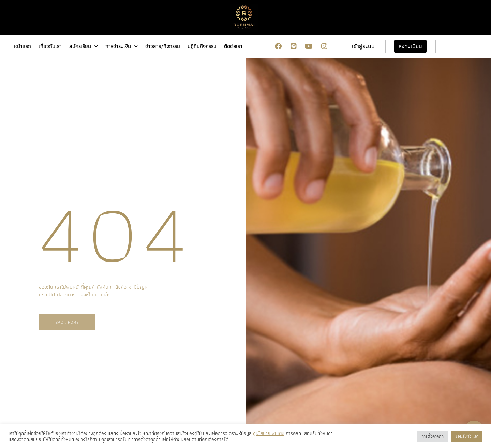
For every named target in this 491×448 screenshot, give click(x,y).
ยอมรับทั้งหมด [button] (467, 436)
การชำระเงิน (122, 46)
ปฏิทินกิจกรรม (202, 46)
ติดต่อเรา (233, 46)
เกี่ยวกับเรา (50, 46)
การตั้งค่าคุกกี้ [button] (433, 436)
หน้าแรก (23, 46)
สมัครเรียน (84, 46)
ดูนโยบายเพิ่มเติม (269, 433)
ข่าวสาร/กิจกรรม (163, 46)
